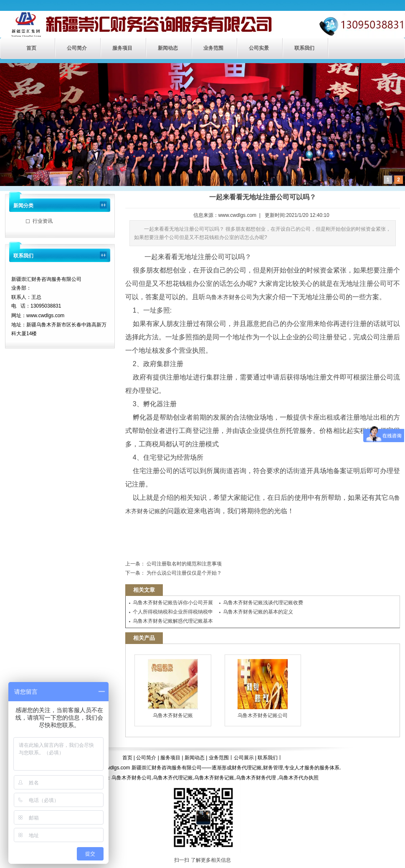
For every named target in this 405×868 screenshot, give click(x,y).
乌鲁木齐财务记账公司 (263, 689)
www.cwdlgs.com (237, 215)
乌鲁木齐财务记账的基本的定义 (258, 612)
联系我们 (304, 48)
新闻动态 (168, 48)
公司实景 (259, 48)
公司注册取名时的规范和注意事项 (184, 564)
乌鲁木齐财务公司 (229, 297)
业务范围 (213, 48)
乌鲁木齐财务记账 (173, 689)
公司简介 (77, 48)
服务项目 (122, 48)
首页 (31, 48)
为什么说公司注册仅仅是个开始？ (184, 573)
